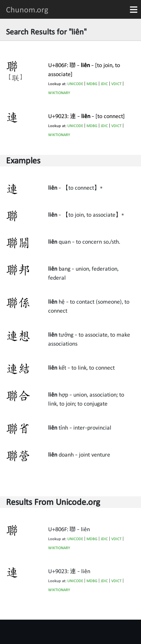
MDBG (92, 84)
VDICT (116, 84)
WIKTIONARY (59, 93)
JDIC (104, 84)
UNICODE (75, 84)
